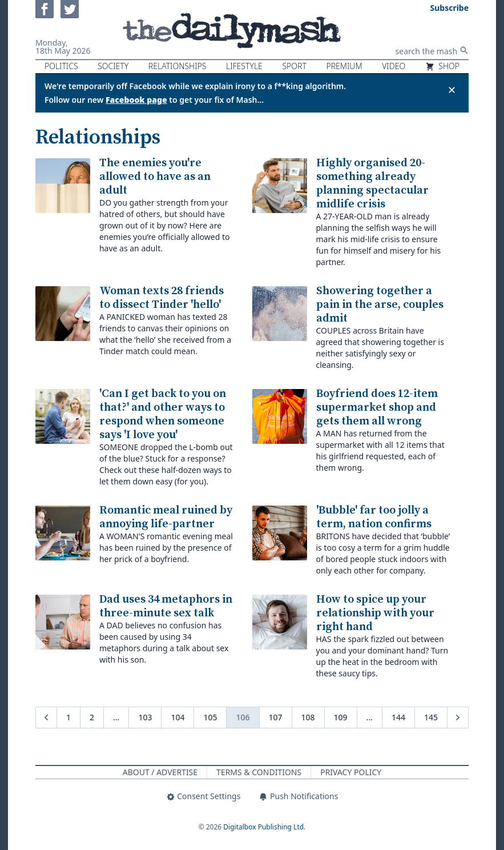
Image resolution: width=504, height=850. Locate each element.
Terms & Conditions (259, 772)
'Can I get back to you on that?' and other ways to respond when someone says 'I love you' (163, 414)
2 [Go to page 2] (92, 717)
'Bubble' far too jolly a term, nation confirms (374, 517)
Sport (294, 66)
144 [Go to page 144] (398, 717)
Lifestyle (244, 66)
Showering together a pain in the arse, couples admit (380, 305)
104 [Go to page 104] (178, 717)
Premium (344, 66)
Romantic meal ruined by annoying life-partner (166, 517)
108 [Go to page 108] (308, 717)
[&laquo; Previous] (46, 717)
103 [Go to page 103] (145, 717)
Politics (61, 66)
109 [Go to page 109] (341, 717)
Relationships (178, 66)
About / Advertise (160, 772)
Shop (442, 66)
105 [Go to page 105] (210, 717)
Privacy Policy (351, 772)
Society (113, 66)
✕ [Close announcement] (452, 90)
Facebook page (136, 100)
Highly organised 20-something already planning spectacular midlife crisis (372, 184)
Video (394, 66)
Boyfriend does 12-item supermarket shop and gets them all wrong (377, 408)
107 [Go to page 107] (276, 717)
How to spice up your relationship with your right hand (375, 613)
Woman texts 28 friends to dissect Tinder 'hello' (162, 298)
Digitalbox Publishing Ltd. (264, 827)
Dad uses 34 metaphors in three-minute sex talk (166, 606)
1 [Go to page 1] (68, 717)
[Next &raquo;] (458, 717)
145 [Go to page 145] (431, 717)
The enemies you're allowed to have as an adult (155, 177)
